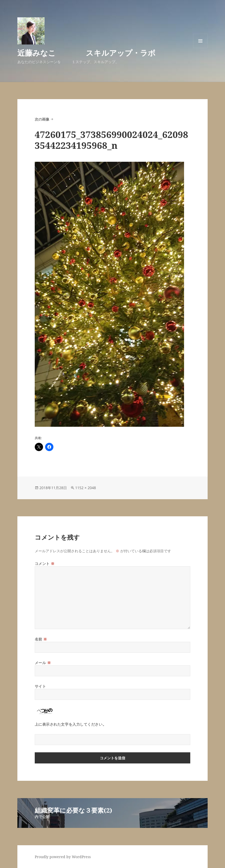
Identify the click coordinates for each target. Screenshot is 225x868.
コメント (45, 564)
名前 (41, 639)
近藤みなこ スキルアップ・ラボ (86, 53)
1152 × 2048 (86, 488)
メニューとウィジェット (200, 48)
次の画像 (42, 119)
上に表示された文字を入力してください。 (71, 724)
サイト (40, 686)
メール (43, 663)
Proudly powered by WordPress (63, 857)
